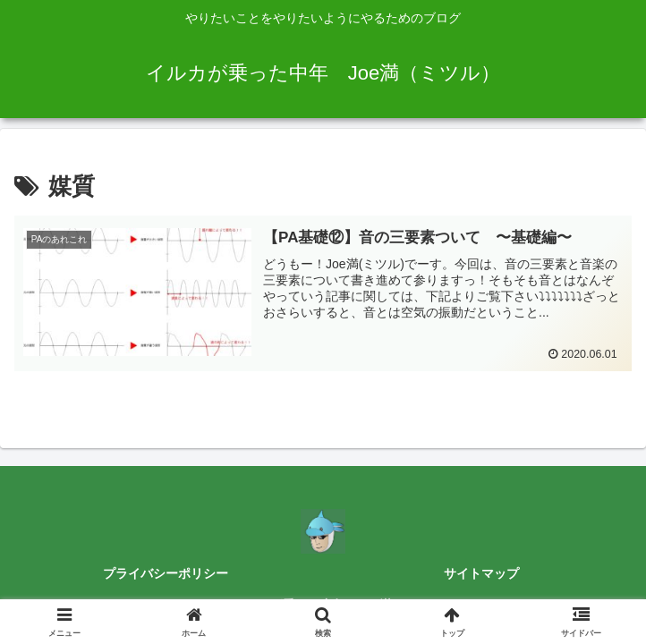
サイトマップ (481, 573)
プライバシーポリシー (166, 573)
